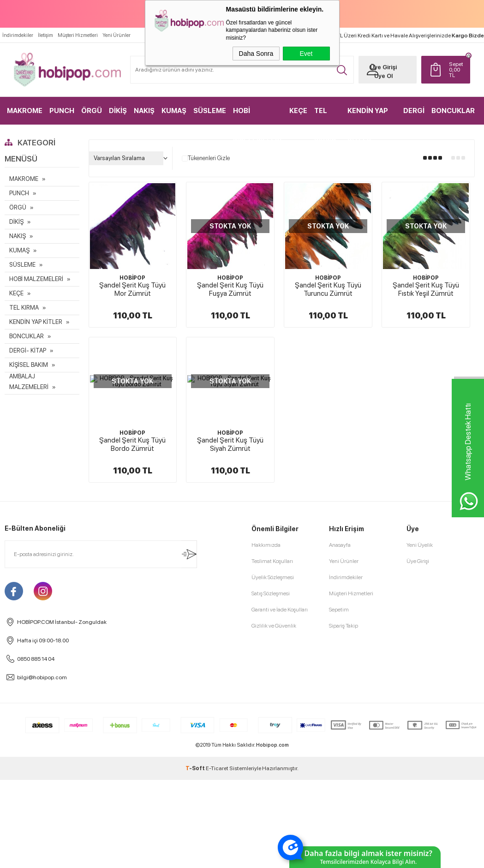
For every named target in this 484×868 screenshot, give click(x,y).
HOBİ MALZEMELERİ (256, 115)
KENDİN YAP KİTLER (368, 115)
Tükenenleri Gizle (206, 158)
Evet (306, 54)
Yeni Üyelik (420, 545)
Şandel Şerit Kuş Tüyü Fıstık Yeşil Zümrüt (426, 289)
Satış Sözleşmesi (271, 593)
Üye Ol (381, 75)
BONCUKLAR (453, 110)
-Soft (196, 768)
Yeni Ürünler (117, 35)
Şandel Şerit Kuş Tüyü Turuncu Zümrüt (328, 289)
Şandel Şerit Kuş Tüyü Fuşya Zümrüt (230, 289)
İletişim (45, 35)
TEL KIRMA (325, 115)
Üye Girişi (381, 67)
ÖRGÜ (92, 110)
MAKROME (25, 110)
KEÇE (298, 110)
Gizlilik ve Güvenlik (274, 626)
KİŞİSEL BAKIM (29, 365)
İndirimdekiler (18, 35)
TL (454, 69)
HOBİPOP (132, 278)
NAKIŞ (144, 110)
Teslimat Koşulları (272, 561)
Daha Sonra (256, 54)
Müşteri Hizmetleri (78, 35)
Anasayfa (340, 545)
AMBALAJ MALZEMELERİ (29, 382)
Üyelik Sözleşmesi (273, 577)
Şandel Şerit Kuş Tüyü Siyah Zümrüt (230, 444)
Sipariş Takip (344, 626)
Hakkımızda (266, 545)
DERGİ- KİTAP (28, 350)
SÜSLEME (209, 110)
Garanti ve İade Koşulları (280, 610)
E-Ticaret (217, 768)
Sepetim (339, 610)
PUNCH (62, 110)
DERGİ (414, 110)
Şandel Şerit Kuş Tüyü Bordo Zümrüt (132, 444)
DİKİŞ (118, 110)
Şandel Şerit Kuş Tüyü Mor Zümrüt (132, 289)
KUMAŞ (174, 110)
